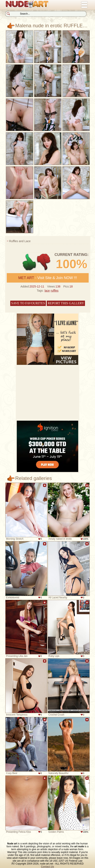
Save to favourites (28, 303)
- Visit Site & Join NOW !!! (48, 278)
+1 (29, 262)
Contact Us (47, 867)
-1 (44, 262)
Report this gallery (66, 303)
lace (47, 291)
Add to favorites (45, 487)
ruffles (55, 291)
